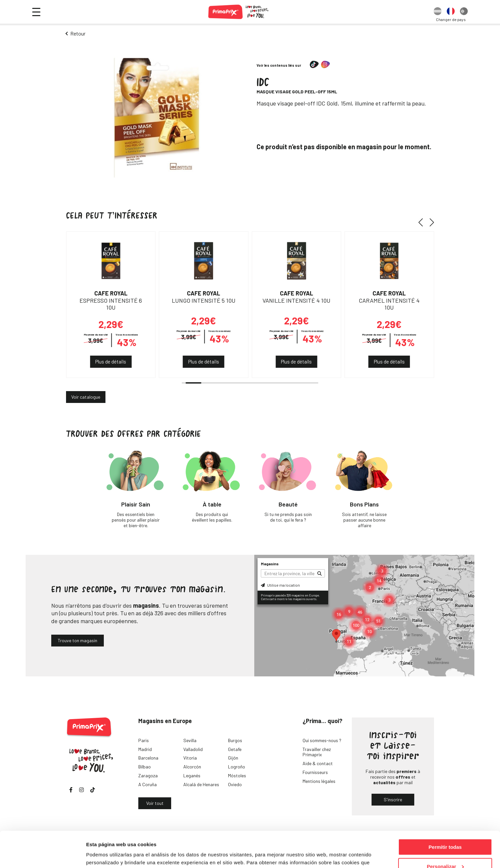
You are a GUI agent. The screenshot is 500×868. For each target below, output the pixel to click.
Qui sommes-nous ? (322, 740)
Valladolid (193, 749)
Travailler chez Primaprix (317, 752)
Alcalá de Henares (201, 784)
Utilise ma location (280, 585)
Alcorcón (192, 767)
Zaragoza (148, 775)
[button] (423, 222)
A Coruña (148, 784)
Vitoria (190, 758)
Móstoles (237, 775)
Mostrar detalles (105, 855)
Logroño (237, 767)
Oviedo (235, 784)
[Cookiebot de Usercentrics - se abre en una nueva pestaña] (43, 855)
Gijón (233, 758)
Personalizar (445, 833)
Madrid (145, 749)
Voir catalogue (86, 397)
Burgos (235, 740)
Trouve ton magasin (78, 640)
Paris (144, 740)
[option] (438, 12)
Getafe (235, 749)
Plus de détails (111, 362)
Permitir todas (445, 813)
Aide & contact (318, 763)
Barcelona (148, 758)
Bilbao (145, 767)
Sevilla (190, 740)
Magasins (270, 564)
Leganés (192, 775)
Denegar (445, 852)
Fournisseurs (315, 772)
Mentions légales (319, 781)
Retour (78, 33)
